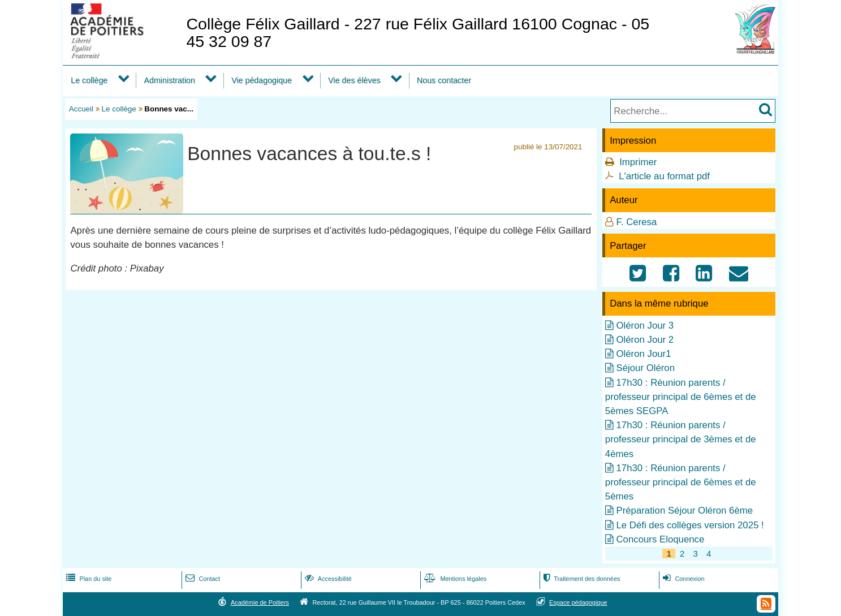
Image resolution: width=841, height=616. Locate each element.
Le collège (89, 80)
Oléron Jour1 (643, 354)
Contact (202, 579)
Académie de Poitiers (260, 602)
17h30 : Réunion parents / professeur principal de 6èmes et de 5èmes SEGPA (681, 397)
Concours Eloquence (660, 539)
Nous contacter (444, 80)
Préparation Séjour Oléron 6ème (684, 511)
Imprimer (638, 162)
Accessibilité (327, 579)
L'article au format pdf (664, 176)
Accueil (81, 109)
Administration (170, 80)
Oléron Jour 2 (645, 340)
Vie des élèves (354, 80)
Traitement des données (581, 579)
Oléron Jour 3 (645, 326)
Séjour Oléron (645, 368)
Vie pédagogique (262, 80)
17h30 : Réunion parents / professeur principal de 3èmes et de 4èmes (681, 439)
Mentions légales (454, 579)
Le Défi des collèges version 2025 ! (690, 525)
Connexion (682, 579)
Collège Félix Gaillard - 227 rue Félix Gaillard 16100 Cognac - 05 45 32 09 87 (418, 33)
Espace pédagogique (578, 602)
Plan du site (88, 579)
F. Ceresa (636, 222)
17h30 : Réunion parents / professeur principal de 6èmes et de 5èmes (681, 482)
